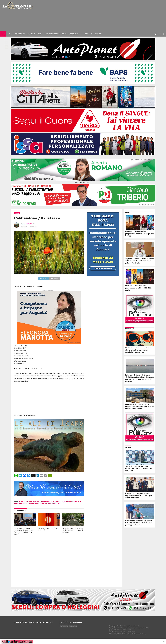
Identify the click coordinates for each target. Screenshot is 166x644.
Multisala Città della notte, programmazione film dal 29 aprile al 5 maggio (139, 234)
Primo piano (20, 34)
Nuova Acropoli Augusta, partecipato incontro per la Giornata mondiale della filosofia (24, 531)
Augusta (64, 626)
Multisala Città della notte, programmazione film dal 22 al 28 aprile (138, 288)
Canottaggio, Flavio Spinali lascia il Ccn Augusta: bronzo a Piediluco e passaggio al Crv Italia (139, 523)
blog (21, 502)
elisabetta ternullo (46, 502)
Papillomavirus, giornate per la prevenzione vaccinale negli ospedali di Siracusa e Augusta (140, 406)
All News (31, 34)
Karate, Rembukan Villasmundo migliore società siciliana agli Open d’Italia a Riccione (139, 495)
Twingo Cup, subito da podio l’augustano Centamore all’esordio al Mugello (139, 468)
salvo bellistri (53, 503)
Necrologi (73, 34)
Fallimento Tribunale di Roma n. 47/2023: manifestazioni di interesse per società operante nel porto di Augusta (139, 378)
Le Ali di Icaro (27, 224)
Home (10, 34)
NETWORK (98, 34)
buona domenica (30, 502)
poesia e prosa (41, 503)
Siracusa (73, 626)
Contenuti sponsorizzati (56, 34)
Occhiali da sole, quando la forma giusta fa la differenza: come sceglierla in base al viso (138, 350)
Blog (40, 34)
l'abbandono (69, 502)
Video (86, 34)
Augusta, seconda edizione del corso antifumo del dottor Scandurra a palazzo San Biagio (140, 261)
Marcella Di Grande (27, 503)
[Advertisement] (100, 16)
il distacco (59, 502)
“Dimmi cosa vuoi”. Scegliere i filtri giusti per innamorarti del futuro (73, 530)
